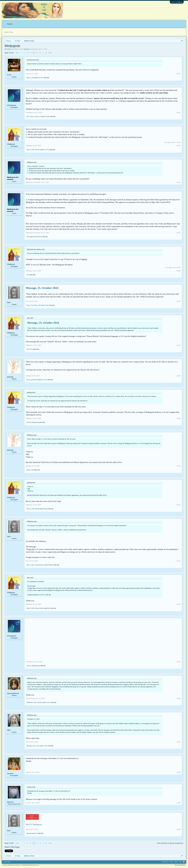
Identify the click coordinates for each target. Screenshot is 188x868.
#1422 (179, 113)
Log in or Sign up (177, 2)
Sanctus (37, 150)
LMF (40, 305)
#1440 (179, 829)
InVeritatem (11, 105)
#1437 (179, 742)
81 (46, 53)
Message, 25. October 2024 (42, 288)
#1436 (179, 699)
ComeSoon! (34, 49)
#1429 (179, 376)
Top (180, 862)
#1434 (179, 604)
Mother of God (18, 49)
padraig (10, 377)
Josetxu (10, 773)
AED (9, 730)
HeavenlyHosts (37, 237)
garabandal (34, 380)
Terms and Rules (180, 865)
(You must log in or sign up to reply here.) (170, 843)
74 (40, 53)
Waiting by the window (13, 178)
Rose (28, 305)
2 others (48, 116)
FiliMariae (11, 144)
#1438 (179, 772)
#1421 (179, 74)
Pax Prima (41, 78)
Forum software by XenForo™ (21, 865)
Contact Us (165, 862)
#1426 (179, 271)
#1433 (179, 561)
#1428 (179, 345)
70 (27, 53)
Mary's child (30, 78)
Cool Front (7, 862)
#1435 (179, 662)
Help (171, 862)
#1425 (179, 233)
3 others (47, 305)
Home (176, 862)
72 (34, 53)
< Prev (17, 53)
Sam (28, 116)
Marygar (38, 666)
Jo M (9, 75)
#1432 (179, 505)
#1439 (179, 803)
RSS (184, 862)
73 (37, 53)
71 (31, 53)
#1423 (179, 146)
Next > (51, 53)
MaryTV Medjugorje (34, 824)
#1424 (179, 182)
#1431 (179, 466)
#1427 (179, 301)
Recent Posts (9, 32)
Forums (10, 24)
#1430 (179, 418)
